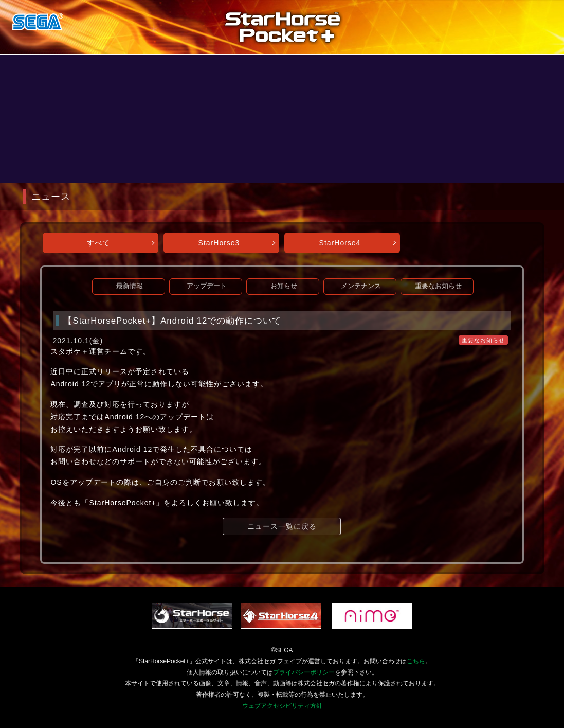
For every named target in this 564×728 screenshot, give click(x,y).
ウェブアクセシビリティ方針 (282, 706)
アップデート (207, 286)
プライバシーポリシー (304, 672)
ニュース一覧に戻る (282, 526)
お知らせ (284, 286)
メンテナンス (361, 286)
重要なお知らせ (438, 286)
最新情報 (130, 286)
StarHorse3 (219, 243)
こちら (416, 661)
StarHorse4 (340, 243)
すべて (98, 243)
